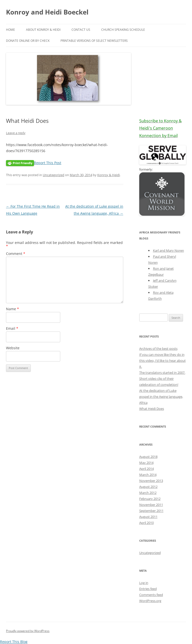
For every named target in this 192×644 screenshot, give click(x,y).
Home (10, 30)
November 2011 (151, 505)
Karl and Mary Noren (168, 250)
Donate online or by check (28, 41)
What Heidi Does (152, 409)
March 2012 (148, 493)
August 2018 (148, 457)
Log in (144, 583)
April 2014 (146, 469)
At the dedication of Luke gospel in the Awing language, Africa (161, 397)
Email (12, 328)
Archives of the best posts (158, 349)
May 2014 (146, 463)
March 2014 (148, 475)
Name (12, 309)
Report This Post (48, 163)
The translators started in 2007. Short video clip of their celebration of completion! (162, 379)
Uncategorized (53, 175)
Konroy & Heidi (108, 175)
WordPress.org (150, 601)
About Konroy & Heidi (43, 30)
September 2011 (151, 511)
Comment (16, 254)
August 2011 (148, 517)
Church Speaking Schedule (123, 30)
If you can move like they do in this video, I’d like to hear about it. (162, 361)
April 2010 (146, 523)
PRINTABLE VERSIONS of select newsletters (94, 41)
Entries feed (148, 589)
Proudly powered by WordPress (28, 631)
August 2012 (148, 487)
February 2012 (150, 499)
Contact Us (81, 30)
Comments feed (151, 595)
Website (13, 348)
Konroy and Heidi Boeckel (47, 12)
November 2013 (151, 481)
